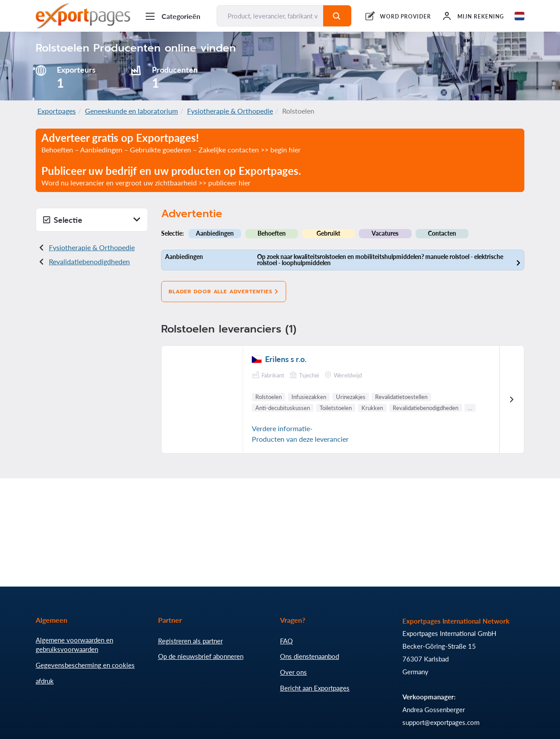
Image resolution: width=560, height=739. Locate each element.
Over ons (293, 672)
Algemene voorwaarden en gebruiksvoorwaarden (74, 645)
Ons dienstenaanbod (309, 656)
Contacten (442, 233)
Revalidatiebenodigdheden (89, 261)
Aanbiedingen (215, 233)
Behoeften (272, 233)
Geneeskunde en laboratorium (131, 111)
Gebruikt (328, 233)
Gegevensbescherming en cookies (85, 665)
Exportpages (57, 111)
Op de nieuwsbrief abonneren (201, 656)
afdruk (45, 681)
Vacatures (385, 233)
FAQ (286, 641)
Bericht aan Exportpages (315, 688)
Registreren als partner (190, 641)
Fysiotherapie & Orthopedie (230, 111)
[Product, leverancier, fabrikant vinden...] (270, 16)
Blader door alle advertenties (224, 292)
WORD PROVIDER (405, 17)
